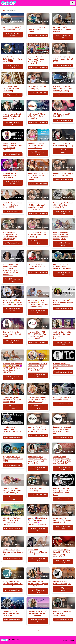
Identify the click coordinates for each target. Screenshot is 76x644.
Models (65, 641)
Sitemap (72, 641)
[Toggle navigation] (72, 3)
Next (38, 631)
